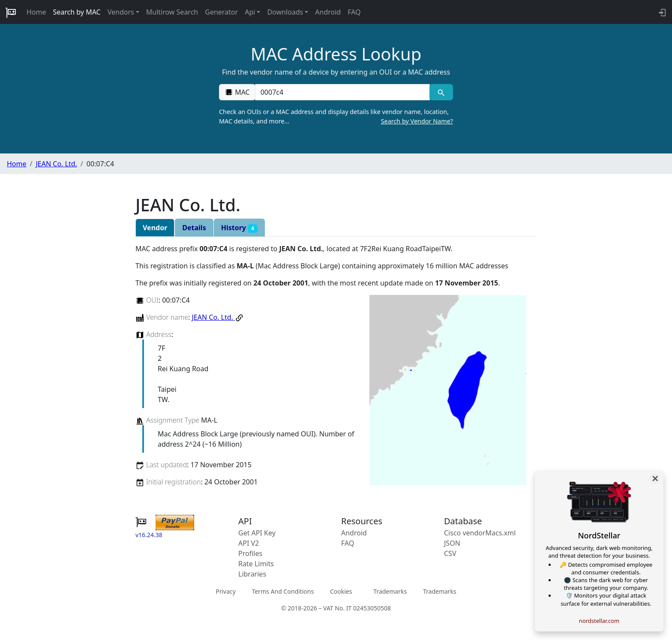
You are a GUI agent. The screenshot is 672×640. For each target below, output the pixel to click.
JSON (452, 543)
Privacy (226, 591)
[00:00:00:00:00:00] (342, 92)
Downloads (285, 12)
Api (250, 12)
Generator (221, 12)
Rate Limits (256, 564)
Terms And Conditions (283, 591)
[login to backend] (661, 12)
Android (328, 12)
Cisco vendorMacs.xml (480, 533)
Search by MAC (77, 12)
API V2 (249, 543)
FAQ (354, 12)
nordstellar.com (599, 621)
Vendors (121, 12)
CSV (450, 553)
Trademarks (390, 591)
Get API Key (257, 533)
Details (194, 228)
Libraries (252, 574)
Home (36, 12)
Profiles (250, 553)
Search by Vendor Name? (417, 121)
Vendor (155, 228)
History (239, 228)
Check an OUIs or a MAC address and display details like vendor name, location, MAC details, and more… (336, 117)
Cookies (341, 591)
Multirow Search (172, 12)
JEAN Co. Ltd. (56, 164)
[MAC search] (441, 92)
